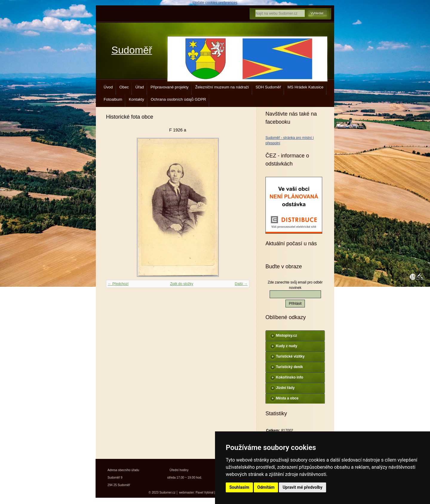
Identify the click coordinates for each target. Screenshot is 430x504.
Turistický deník (289, 367)
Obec (124, 87)
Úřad (140, 87)
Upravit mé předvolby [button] (302, 487)
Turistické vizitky (290, 356)
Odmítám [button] (266, 487)
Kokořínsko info (290, 377)
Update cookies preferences (215, 3)
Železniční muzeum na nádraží (222, 87)
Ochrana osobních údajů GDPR (178, 99)
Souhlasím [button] (239, 487)
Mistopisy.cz (286, 336)
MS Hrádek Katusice (305, 87)
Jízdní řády (285, 388)
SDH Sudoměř (268, 87)
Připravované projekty (170, 87)
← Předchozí (118, 284)
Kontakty (136, 99)
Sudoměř (132, 50)
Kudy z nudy (287, 346)
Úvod (108, 87)
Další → (241, 284)
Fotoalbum (113, 99)
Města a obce (287, 398)
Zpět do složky (182, 284)
